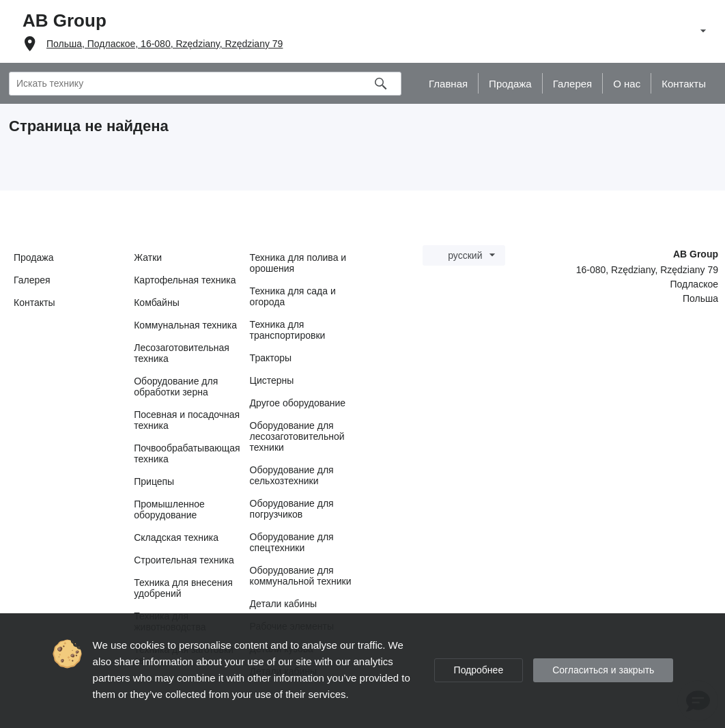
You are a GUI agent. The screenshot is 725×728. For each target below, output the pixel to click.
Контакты (34, 303)
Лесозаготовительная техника (182, 353)
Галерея (32, 280)
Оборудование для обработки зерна (176, 387)
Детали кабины (284, 604)
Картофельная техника (185, 280)
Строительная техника (184, 560)
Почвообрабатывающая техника (187, 453)
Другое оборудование (298, 403)
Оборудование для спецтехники (292, 542)
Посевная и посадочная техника (187, 420)
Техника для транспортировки (288, 330)
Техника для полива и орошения (298, 263)
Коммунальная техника (185, 325)
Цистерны (272, 380)
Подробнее (479, 670)
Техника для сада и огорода (293, 296)
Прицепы (154, 481)
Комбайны (157, 303)
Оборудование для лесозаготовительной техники (297, 436)
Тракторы (271, 358)
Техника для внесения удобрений (183, 588)
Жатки (148, 257)
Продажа (33, 257)
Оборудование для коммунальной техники (301, 576)
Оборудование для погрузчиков (292, 509)
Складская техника (176, 537)
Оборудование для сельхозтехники (292, 475)
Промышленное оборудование (169, 509)
